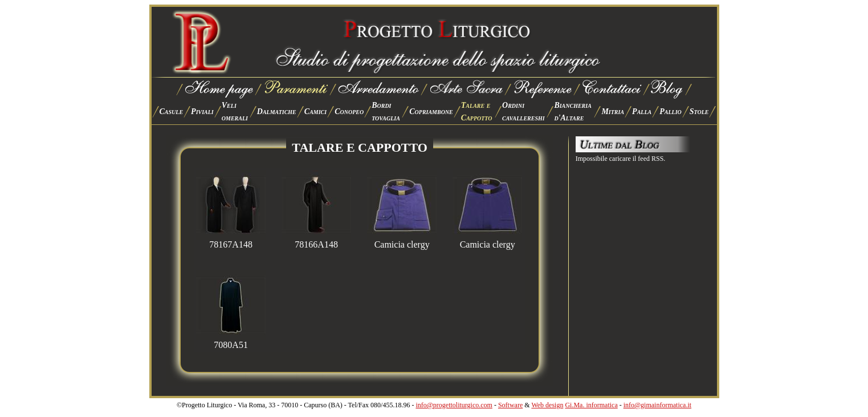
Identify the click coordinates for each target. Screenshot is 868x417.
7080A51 (231, 341)
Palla (642, 112)
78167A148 (231, 240)
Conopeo (349, 112)
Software (510, 405)
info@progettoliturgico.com (454, 405)
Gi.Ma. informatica (591, 405)
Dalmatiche (277, 112)
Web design (547, 405)
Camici (315, 112)
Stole (699, 112)
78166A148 (316, 240)
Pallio (671, 112)
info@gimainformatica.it (657, 405)
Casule (172, 112)
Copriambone (431, 112)
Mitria (613, 112)
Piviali (202, 112)
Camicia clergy (402, 240)
